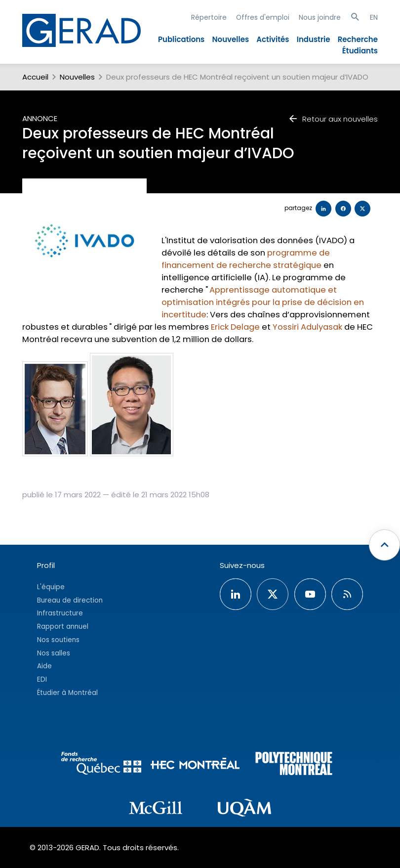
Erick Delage (235, 327)
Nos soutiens (58, 640)
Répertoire (209, 17)
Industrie (314, 39)
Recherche (358, 39)
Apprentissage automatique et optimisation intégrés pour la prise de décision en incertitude (263, 302)
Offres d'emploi (263, 17)
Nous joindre (320, 17)
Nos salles (54, 653)
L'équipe (51, 587)
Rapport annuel (63, 627)
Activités (273, 39)
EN (374, 17)
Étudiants (360, 51)
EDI (42, 679)
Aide (44, 666)
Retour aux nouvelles (333, 119)
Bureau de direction (70, 600)
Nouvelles (231, 39)
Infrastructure (60, 613)
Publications (181, 39)
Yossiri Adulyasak (307, 327)
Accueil (35, 77)
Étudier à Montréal (67, 693)
